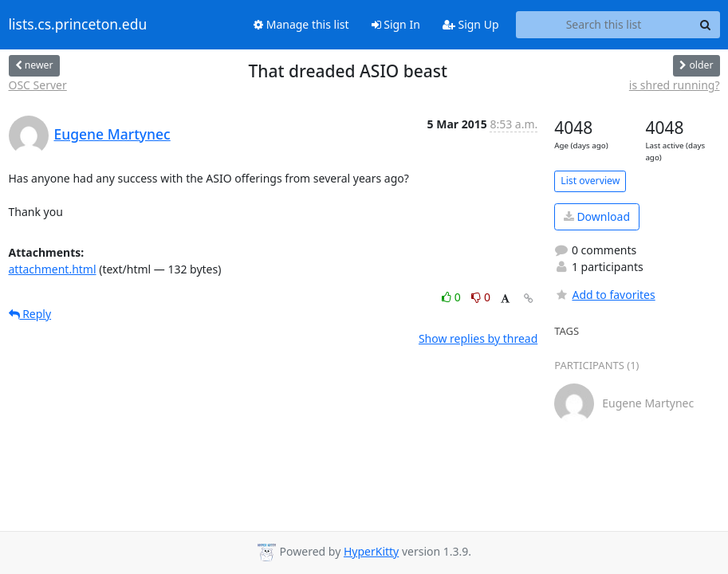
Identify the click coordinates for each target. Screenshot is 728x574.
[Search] (706, 25)
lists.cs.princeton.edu (78, 25)
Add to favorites (604, 295)
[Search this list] (604, 25)
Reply (30, 314)
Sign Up (471, 24)
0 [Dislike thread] (481, 297)
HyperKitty (371, 551)
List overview (590, 181)
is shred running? (675, 85)
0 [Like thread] (453, 297)
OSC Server (38, 85)
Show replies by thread (478, 338)
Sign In (396, 24)
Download (597, 216)
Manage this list (301, 24)
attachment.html (53, 269)
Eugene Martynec (112, 134)
